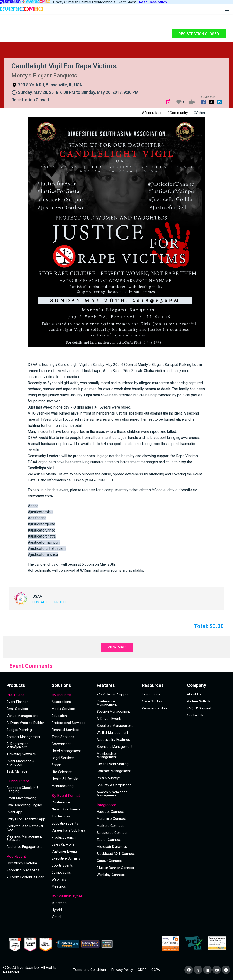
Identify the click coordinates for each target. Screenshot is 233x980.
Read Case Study (153, 2)
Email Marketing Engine (24, 805)
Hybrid (57, 910)
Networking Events (66, 809)
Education (59, 716)
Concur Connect (109, 861)
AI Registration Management (18, 745)
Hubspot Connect (110, 812)
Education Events (65, 823)
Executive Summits (66, 858)
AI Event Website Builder (25, 723)
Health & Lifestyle (65, 779)
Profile (61, 602)
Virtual (56, 917)
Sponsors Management (115, 747)
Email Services (18, 709)
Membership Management (107, 755)
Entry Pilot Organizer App (26, 819)
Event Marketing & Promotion (21, 763)
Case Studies (152, 701)
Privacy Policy (122, 970)
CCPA (156, 970)
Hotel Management (66, 751)
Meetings (59, 886)
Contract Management (114, 771)
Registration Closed (199, 34)
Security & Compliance (114, 785)
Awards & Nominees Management (112, 794)
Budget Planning (19, 730)
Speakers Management (115, 725)
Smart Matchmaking (21, 798)
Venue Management (22, 716)
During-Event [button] (26, 781)
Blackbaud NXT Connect (116, 854)
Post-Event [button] (26, 856)
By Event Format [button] (71, 796)
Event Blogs (151, 694)
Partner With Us (199, 701)
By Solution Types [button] (71, 896)
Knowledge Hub (154, 708)
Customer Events (65, 851)
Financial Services (65, 730)
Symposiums (61, 872)
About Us (194, 694)
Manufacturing (63, 786)
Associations (61, 702)
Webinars (59, 879)
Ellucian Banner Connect (115, 868)
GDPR (142, 970)
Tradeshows (61, 816)
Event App (14, 812)
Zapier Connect (109, 840)
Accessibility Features (113, 740)
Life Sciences (62, 772)
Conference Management (107, 703)
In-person (59, 903)
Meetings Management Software (24, 838)
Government (61, 744)
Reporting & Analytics (23, 870)
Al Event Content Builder (25, 877)
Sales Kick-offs (63, 844)
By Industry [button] (71, 695)
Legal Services (63, 758)
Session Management (113, 711)
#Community (178, 113)
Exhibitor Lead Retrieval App (25, 828)
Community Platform (22, 863)
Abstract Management (23, 737)
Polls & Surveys (109, 778)
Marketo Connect (110, 826)
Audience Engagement (24, 847)
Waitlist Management (112, 732)
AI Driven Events (109, 718)
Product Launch (64, 837)
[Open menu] (227, 9)
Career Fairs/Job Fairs (69, 830)
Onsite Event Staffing (113, 764)
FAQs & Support (199, 708)
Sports (57, 765)
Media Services (64, 709)
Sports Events (62, 865)
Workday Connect (111, 875)
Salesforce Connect (112, 833)
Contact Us (195, 715)
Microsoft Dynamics (112, 847)
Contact (40, 602)
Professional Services (68, 723)
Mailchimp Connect (111, 819)
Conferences (62, 802)
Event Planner (17, 702)
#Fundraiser (152, 113)
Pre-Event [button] (26, 695)
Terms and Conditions (90, 970)
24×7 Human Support (113, 694)
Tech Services (63, 737)
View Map (117, 647)
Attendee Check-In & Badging (23, 789)
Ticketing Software (21, 754)
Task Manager (18, 771)
